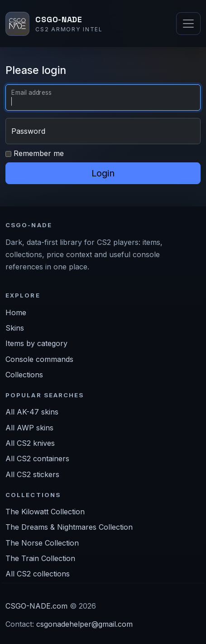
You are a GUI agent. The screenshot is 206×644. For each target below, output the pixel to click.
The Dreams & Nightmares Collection (69, 527)
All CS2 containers (37, 459)
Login (103, 173)
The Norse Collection (42, 543)
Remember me (35, 153)
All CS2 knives (30, 443)
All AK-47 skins (32, 412)
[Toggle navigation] (188, 24)
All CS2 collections (38, 574)
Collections (24, 375)
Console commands (39, 359)
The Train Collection (40, 558)
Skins (15, 328)
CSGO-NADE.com (36, 606)
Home (16, 312)
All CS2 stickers (32, 474)
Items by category (36, 343)
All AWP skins (29, 428)
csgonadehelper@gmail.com (84, 624)
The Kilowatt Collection (45, 512)
